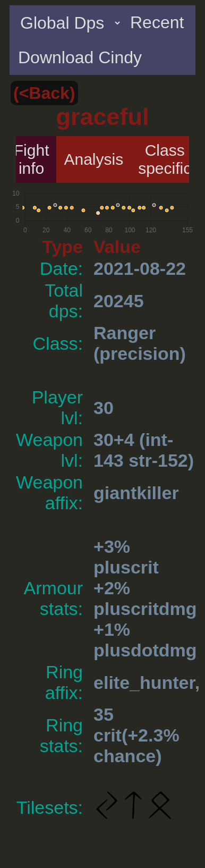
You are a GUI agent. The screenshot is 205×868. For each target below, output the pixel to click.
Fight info (32, 159)
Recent (157, 22)
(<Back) (44, 93)
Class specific (165, 159)
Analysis (93, 159)
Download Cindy (80, 57)
